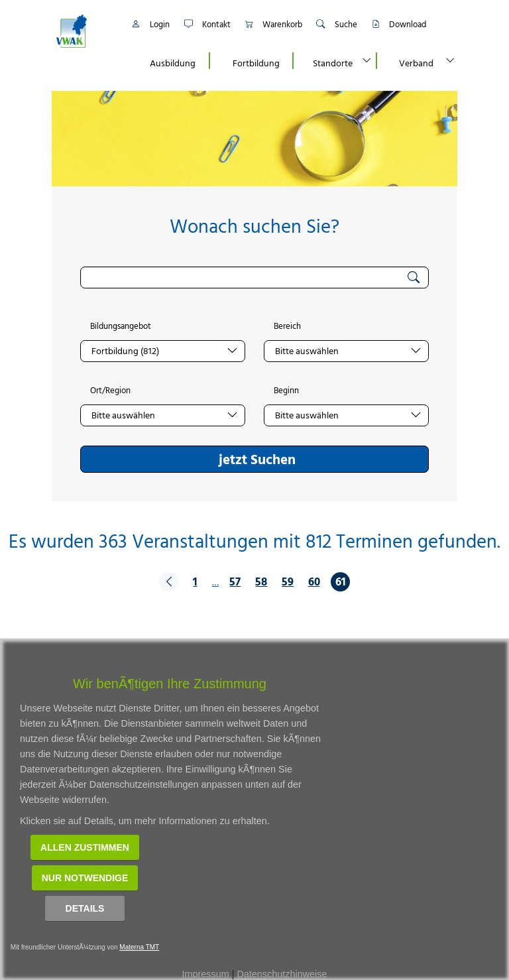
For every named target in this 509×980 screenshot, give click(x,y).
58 (261, 581)
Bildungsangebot (121, 326)
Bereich (287, 326)
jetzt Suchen (257, 459)
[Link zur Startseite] (85, 31)
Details (85, 908)
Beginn (286, 391)
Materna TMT (139, 947)
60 (314, 581)
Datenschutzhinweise (282, 974)
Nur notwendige (85, 878)
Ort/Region (110, 391)
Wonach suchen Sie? (254, 226)
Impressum (206, 974)
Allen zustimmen (85, 847)
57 (235, 581)
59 (288, 581)
